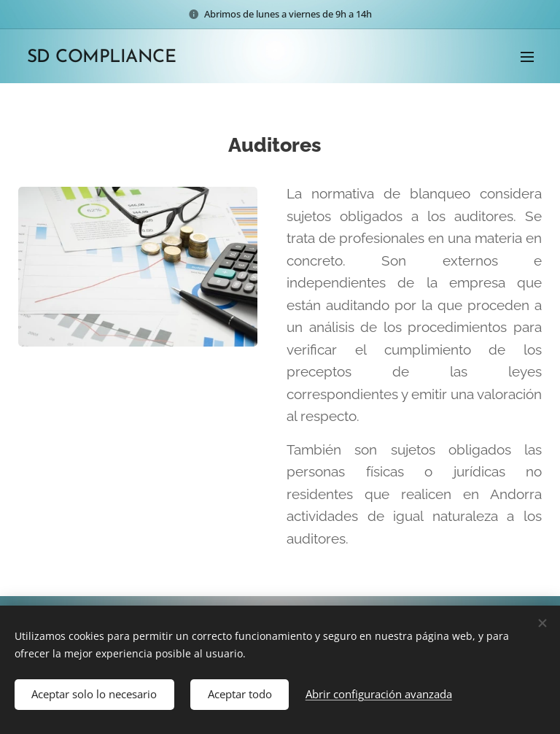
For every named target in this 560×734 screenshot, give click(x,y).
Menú (527, 57)
